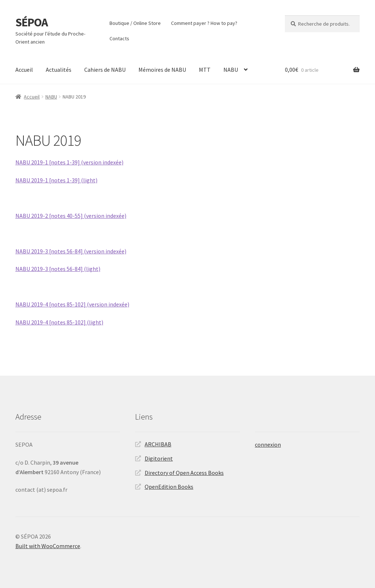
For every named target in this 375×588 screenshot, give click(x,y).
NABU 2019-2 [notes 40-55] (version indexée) (71, 216)
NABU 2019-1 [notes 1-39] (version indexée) (69, 162)
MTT (205, 70)
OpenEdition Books (169, 487)
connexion (268, 444)
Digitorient (159, 458)
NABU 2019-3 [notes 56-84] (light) (58, 269)
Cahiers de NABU (105, 70)
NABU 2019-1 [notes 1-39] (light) (56, 180)
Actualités (59, 70)
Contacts (119, 38)
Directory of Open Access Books (184, 473)
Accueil (24, 70)
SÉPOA (31, 22)
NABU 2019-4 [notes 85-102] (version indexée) (72, 304)
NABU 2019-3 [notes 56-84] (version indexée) (71, 251)
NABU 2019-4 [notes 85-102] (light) (59, 322)
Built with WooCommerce (48, 546)
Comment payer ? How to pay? (204, 23)
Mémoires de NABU (162, 70)
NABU (231, 70)
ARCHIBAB (158, 444)
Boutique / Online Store (135, 23)
